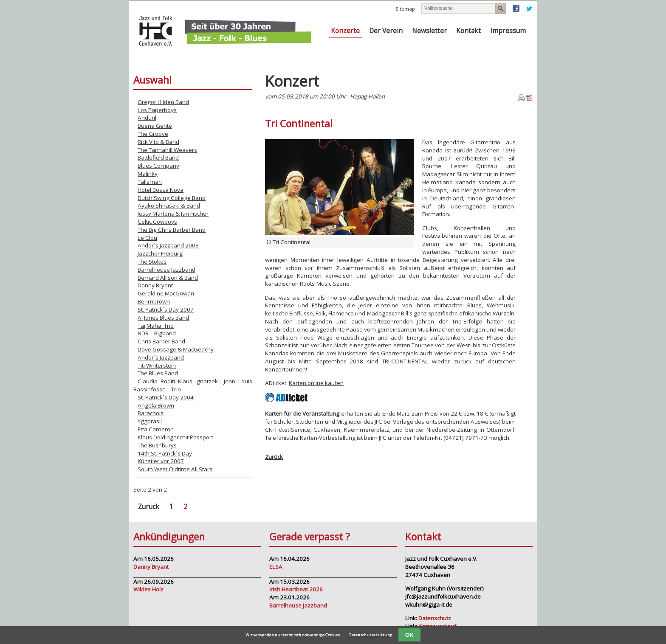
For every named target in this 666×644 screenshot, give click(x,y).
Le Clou (147, 238)
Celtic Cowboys (157, 222)
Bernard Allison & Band (168, 278)
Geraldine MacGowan (166, 293)
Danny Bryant (155, 285)
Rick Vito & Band (158, 142)
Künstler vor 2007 (161, 461)
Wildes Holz (148, 589)
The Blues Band (158, 373)
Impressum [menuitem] (508, 31)
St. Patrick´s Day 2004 (166, 397)
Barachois (151, 413)
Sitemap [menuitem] (405, 9)
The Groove (153, 134)
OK (409, 635)
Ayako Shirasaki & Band (169, 205)
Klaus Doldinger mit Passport (175, 437)
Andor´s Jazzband (161, 357)
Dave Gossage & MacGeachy (176, 349)
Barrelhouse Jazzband (166, 270)
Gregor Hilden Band (163, 102)
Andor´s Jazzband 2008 (168, 245)
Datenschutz (435, 618)
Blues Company (158, 166)
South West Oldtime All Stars (175, 469)
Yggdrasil (150, 421)
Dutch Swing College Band (172, 198)
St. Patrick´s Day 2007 (166, 309)
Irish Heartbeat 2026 (296, 589)
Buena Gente (155, 126)
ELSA (276, 567)
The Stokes (152, 262)
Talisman (150, 182)
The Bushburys (157, 445)
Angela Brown (156, 405)
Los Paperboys (157, 110)
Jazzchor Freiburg (160, 253)
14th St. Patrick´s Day (165, 453)
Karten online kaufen (316, 383)
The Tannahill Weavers (167, 150)
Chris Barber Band (161, 341)
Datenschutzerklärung (370, 635)
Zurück (274, 457)
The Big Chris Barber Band (172, 230)
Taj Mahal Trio (156, 326)
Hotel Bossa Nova (161, 190)
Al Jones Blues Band (163, 318)
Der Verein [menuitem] (386, 31)
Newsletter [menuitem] (429, 31)
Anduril (147, 118)
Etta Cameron (156, 429)
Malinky (148, 174)
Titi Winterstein (157, 366)
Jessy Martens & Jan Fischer (173, 214)
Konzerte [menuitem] (345, 31)
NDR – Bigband (157, 333)
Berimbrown (154, 301)
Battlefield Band (158, 157)
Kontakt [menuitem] (468, 31)
